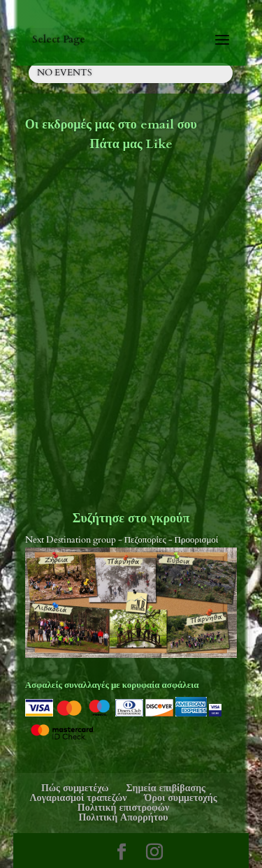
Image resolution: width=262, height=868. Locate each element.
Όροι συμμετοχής (181, 798)
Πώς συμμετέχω (75, 788)
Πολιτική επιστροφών (123, 808)
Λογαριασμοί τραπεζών (78, 798)
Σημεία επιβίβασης (166, 788)
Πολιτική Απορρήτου (123, 817)
